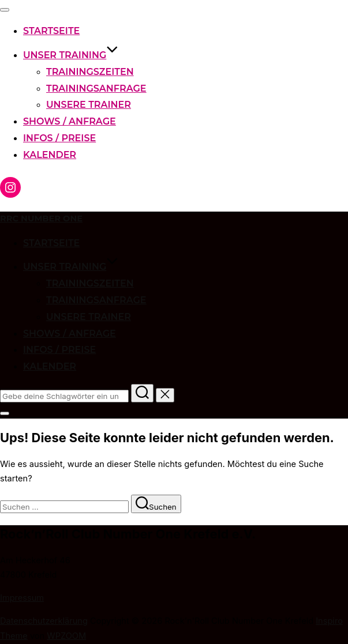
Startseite (51, 31)
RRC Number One (41, 219)
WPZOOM (66, 636)
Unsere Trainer (89, 105)
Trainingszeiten (90, 72)
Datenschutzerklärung (44, 621)
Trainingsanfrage (96, 88)
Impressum (22, 598)
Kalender (50, 155)
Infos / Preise (59, 138)
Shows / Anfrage (70, 121)
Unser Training (71, 55)
